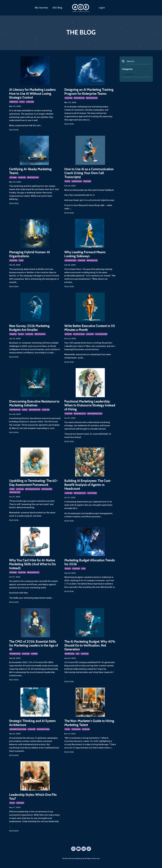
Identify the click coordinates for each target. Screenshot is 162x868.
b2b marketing (70, 658)
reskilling (34, 658)
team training (92, 496)
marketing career (80, 416)
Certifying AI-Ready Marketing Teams (32, 172)
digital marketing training (18, 734)
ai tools (67, 182)
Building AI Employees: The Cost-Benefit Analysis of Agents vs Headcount (90, 487)
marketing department (95, 416)
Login (102, 8)
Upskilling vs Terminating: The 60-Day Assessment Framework (33, 485)
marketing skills (47, 492)
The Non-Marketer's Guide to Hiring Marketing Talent (86, 727)
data (78, 658)
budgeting (13, 336)
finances (21, 336)
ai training (13, 178)
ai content (68, 336)
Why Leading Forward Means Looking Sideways (86, 255)
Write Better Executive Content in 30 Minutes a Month (90, 329)
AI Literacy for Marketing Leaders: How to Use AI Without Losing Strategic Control (34, 94)
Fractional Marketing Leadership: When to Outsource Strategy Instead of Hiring (89, 407)
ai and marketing (15, 412)
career (22, 102)
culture (25, 412)
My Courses (41, 8)
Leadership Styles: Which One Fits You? (35, 801)
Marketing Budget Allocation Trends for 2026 (86, 565)
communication (77, 182)
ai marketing (14, 102)
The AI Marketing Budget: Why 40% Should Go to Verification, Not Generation (88, 649)
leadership (30, 102)
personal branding (101, 336)
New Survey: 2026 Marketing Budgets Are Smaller (31, 329)
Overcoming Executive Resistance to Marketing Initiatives (35, 405)
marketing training (43, 734)
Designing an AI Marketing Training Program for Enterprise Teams (88, 94)
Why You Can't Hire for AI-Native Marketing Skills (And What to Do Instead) (34, 567)
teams (21, 262)
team (83, 572)
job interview (76, 734)
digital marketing (35, 412)
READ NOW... (14, 130)
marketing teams (92, 102)
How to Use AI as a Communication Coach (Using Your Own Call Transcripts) (87, 174)
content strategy (70, 262)
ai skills (12, 492)
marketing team (79, 102)
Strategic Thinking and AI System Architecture (34, 727)
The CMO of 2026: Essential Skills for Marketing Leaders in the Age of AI (34, 649)
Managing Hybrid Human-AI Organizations (30, 255)
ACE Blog (57, 8)
